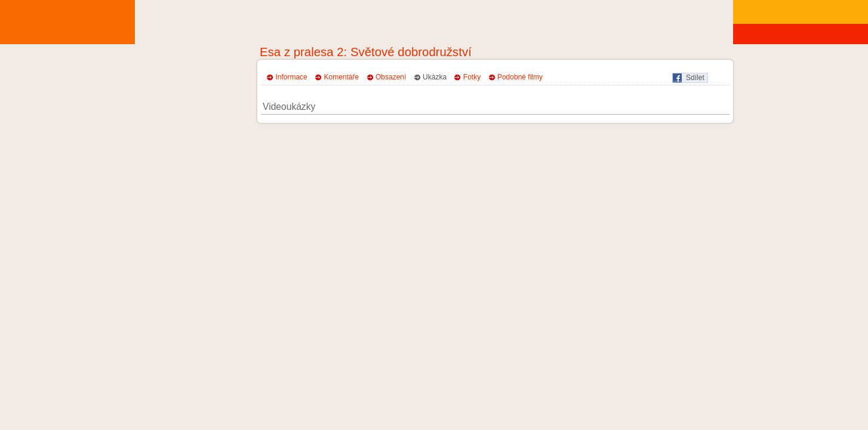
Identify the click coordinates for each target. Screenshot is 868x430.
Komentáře (342, 77)
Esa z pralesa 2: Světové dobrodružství (366, 52)
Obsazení (391, 77)
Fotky (472, 77)
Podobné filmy (520, 77)
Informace (291, 77)
